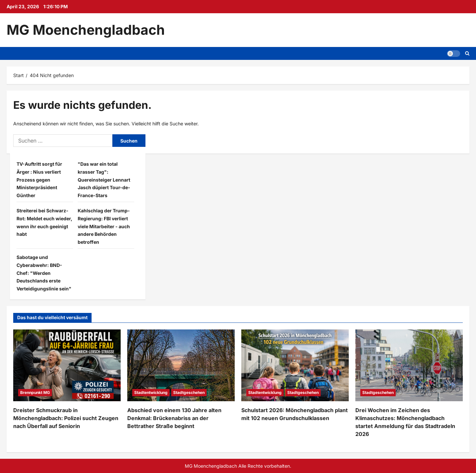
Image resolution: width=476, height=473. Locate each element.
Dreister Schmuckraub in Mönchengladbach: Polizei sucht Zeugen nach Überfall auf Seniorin (66, 418)
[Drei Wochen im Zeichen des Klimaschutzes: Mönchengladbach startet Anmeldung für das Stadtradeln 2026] (409, 365)
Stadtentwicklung (151, 392)
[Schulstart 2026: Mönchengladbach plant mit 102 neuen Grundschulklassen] (295, 365)
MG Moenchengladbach (86, 30)
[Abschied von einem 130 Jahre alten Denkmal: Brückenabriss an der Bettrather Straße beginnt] (181, 365)
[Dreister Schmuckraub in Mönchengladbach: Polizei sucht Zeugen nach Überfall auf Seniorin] (67, 365)
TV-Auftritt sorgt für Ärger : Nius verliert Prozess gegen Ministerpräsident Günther (39, 180)
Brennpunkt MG (35, 392)
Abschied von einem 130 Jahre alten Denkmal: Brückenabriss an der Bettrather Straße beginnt (174, 418)
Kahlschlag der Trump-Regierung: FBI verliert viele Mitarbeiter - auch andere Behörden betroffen (104, 226)
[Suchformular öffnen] (467, 53)
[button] (454, 53)
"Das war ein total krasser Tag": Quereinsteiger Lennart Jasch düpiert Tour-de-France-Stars (104, 180)
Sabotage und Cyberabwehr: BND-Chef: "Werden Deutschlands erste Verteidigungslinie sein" (44, 273)
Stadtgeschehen (189, 392)
